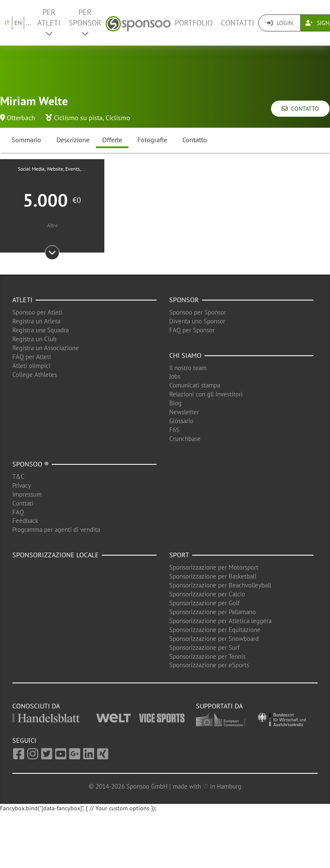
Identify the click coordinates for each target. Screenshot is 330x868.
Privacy (22, 485)
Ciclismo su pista (78, 118)
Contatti (238, 23)
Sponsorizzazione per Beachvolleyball (220, 585)
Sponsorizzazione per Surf (204, 647)
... (29, 23)
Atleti (22, 300)
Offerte (112, 140)
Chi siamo (185, 355)
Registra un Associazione (46, 348)
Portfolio (194, 23)
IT (7, 23)
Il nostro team (188, 368)
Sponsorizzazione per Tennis (207, 656)
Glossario (181, 421)
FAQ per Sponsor (192, 330)
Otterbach (21, 118)
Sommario (26, 140)
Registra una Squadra (41, 330)
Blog (175, 403)
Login (280, 23)
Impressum (27, 494)
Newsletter (184, 412)
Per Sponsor (85, 22)
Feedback (25, 521)
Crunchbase (185, 439)
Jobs (175, 376)
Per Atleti (49, 22)
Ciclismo (118, 118)
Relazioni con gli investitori (206, 394)
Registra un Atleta (36, 321)
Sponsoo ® (31, 464)
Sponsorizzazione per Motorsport (214, 567)
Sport (179, 555)
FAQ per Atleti (32, 357)
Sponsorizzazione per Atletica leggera (220, 621)
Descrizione (73, 140)
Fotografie (152, 140)
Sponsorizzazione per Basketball (213, 576)
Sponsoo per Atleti (37, 312)
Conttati (23, 503)
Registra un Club (34, 339)
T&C (18, 476)
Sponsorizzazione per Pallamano (213, 612)
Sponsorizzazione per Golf (204, 603)
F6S (174, 430)
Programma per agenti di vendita (56, 530)
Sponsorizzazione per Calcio (207, 594)
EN (18, 23)
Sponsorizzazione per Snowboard (214, 639)
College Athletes (35, 375)
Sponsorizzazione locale (56, 555)
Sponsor (184, 300)
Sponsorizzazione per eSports (209, 665)
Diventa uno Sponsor (197, 321)
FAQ (18, 512)
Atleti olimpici (31, 366)
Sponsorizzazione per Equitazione (215, 630)
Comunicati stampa (195, 385)
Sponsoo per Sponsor (198, 312)
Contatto (300, 109)
